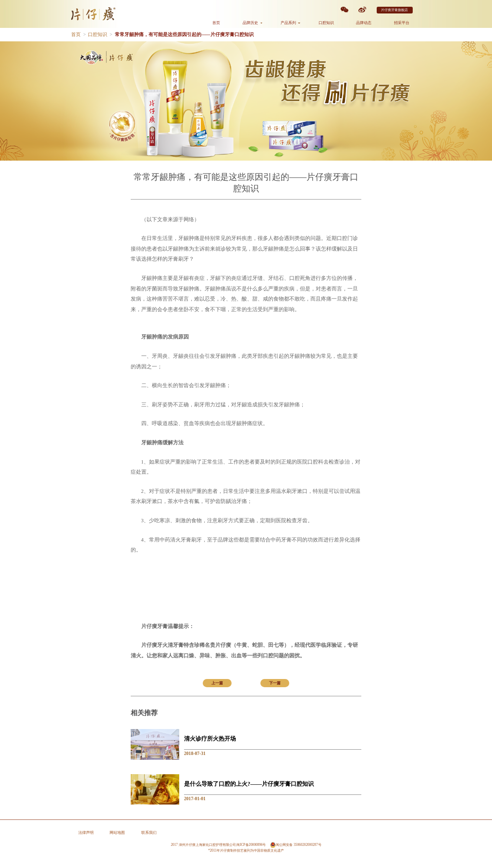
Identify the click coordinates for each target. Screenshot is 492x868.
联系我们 (149, 833)
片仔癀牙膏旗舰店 (394, 10)
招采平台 (402, 23)
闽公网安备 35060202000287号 (295, 845)
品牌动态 (364, 23)
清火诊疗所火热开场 (210, 739)
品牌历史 (252, 23)
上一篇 (217, 683)
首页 (216, 23)
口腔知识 (326, 23)
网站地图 (117, 833)
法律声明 (86, 833)
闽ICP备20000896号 (251, 845)
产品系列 (290, 23)
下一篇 (275, 683)
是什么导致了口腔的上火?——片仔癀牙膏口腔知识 (249, 784)
